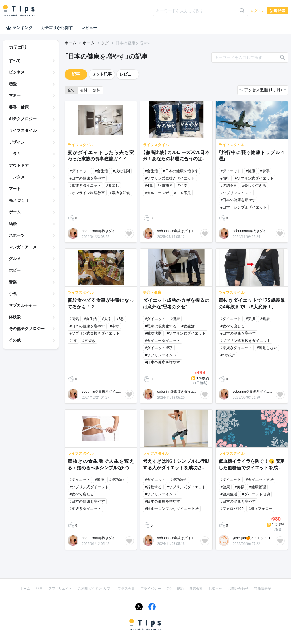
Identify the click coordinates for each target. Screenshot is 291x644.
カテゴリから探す (57, 28)
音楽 (13, 282)
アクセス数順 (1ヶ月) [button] (263, 90)
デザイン (17, 142)
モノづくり (19, 200)
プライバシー (151, 589)
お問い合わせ (238, 589)
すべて (15, 61)
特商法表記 (263, 589)
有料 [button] (84, 90)
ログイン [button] (257, 11)
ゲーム (15, 212)
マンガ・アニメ (23, 247)
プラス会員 (126, 589)
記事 (76, 74)
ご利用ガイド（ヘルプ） (95, 589)
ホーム (70, 43)
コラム (15, 154)
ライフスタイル (23, 130)
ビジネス (17, 72)
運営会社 (196, 589)
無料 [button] (97, 90)
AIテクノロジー (23, 119)
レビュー (89, 28)
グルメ (15, 259)
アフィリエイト (60, 589)
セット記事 (102, 74)
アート (15, 189)
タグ (105, 43)
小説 (13, 294)
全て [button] (71, 90)
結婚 (13, 224)
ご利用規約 (175, 589)
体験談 (15, 317)
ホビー (15, 270)
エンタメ (17, 177)
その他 (15, 340)
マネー (15, 95)
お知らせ (215, 589)
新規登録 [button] (277, 11)
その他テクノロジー (27, 329)
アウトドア (19, 165)
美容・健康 (19, 107)
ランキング (19, 28)
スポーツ (17, 235)
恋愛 (13, 84)
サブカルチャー (23, 305)
